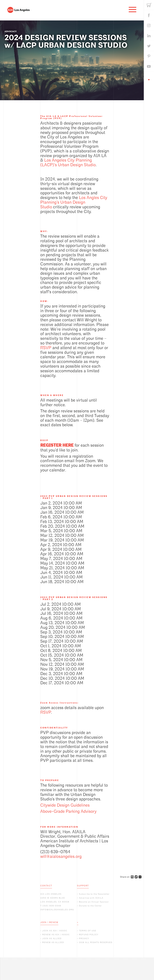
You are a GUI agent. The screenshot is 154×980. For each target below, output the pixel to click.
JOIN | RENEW (49, 922)
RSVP (46, 348)
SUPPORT (83, 886)
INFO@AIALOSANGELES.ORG (57, 910)
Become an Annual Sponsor (94, 902)
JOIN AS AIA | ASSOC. (55, 931)
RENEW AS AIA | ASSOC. (56, 935)
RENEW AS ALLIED (53, 942)
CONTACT (46, 886)
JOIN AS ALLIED (52, 938)
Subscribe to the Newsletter (94, 894)
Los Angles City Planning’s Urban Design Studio (74, 202)
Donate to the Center (90, 906)
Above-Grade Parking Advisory (68, 811)
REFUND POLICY (89, 935)
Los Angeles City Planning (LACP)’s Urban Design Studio (68, 163)
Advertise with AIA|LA (91, 898)
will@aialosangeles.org (61, 856)
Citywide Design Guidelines (65, 805)
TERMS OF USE (88, 931)
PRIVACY (84, 938)
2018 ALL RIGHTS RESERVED (96, 942)
